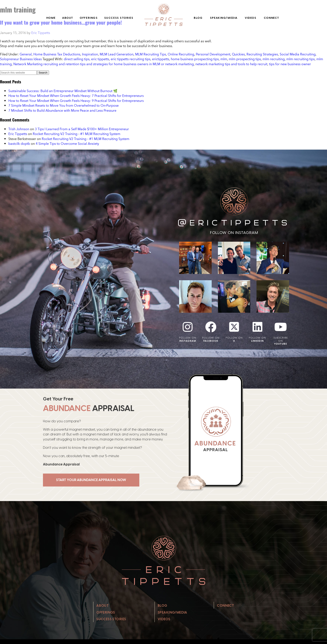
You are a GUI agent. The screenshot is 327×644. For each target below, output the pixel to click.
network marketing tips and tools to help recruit (231, 64)
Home (51, 18)
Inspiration (90, 54)
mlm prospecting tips (245, 59)
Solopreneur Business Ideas (21, 59)
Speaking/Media (224, 18)
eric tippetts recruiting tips (131, 59)
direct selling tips (77, 59)
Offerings (89, 18)
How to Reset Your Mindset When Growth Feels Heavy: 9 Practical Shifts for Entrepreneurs (76, 101)
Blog (198, 18)
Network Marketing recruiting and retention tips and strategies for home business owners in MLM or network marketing (104, 64)
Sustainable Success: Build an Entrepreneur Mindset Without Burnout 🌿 (63, 91)
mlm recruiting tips (301, 59)
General (26, 54)
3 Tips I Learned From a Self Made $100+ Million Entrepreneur (82, 129)
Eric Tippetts (18, 134)
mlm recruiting (274, 59)
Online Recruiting (181, 54)
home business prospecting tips (195, 59)
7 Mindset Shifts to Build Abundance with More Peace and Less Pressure (62, 110)
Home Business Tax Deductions (57, 54)
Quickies (238, 54)
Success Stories (119, 18)
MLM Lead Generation (117, 54)
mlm (224, 59)
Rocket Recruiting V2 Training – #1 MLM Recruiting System (77, 134)
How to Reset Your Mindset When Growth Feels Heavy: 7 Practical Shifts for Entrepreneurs (76, 96)
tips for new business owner (290, 64)
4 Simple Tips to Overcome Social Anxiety (67, 144)
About (68, 18)
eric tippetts (100, 59)
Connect (272, 18)
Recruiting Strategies (262, 54)
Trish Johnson (19, 129)
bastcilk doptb (19, 144)
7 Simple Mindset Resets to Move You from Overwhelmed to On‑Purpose (64, 105)
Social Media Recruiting (298, 54)
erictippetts (161, 59)
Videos (251, 18)
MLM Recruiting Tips (151, 54)
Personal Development (213, 54)
